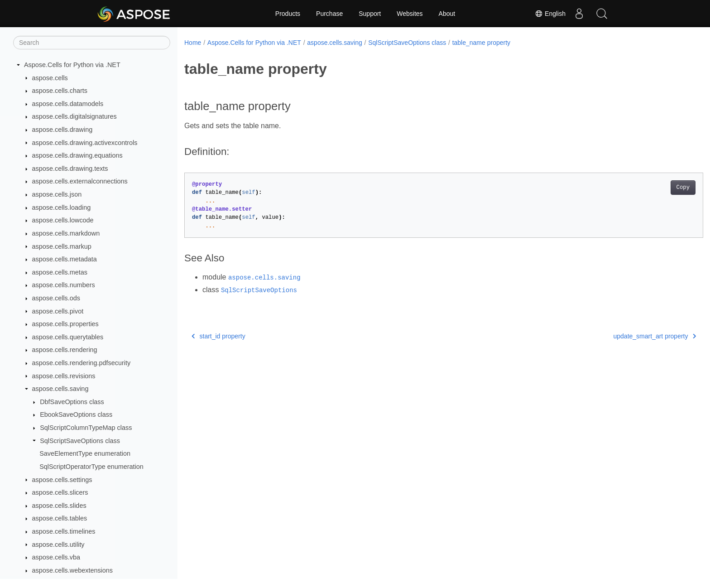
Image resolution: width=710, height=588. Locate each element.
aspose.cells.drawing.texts (70, 169)
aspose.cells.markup (62, 246)
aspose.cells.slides (59, 506)
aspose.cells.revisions (64, 376)
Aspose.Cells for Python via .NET (72, 65)
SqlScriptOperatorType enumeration (91, 467)
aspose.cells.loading (62, 207)
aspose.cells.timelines (64, 531)
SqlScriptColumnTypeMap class (86, 428)
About (447, 14)
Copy (647, 188)
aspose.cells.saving (60, 389)
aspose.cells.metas (60, 272)
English (550, 14)
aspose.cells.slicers (60, 492)
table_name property (481, 43)
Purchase (329, 14)
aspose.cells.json (57, 194)
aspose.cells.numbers (64, 285)
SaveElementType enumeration (85, 453)
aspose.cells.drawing (62, 130)
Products (288, 14)
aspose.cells (50, 78)
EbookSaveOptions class (76, 414)
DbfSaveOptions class (72, 402)
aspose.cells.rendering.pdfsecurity (82, 363)
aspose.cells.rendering (65, 350)
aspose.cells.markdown (66, 233)
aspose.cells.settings (62, 480)
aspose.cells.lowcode (63, 220)
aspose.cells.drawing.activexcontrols (85, 143)
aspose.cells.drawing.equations (77, 155)
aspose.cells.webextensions (72, 570)
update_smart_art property (619, 336)
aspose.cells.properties (65, 324)
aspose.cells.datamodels (68, 104)
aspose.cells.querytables (68, 337)
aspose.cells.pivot (58, 311)
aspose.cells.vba (56, 557)
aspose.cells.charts (60, 91)
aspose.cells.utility (58, 545)
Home (193, 43)
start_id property (218, 336)
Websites (410, 14)
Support (370, 14)
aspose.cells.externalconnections (80, 181)
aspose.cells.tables (60, 518)
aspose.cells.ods (56, 298)
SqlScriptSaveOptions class (80, 441)
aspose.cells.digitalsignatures (74, 116)
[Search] (92, 43)
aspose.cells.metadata (65, 259)
